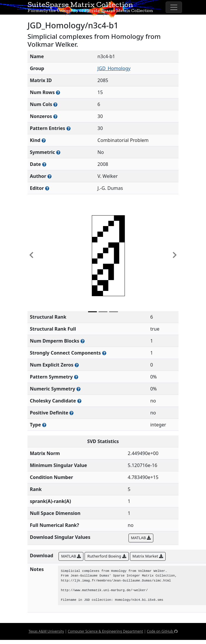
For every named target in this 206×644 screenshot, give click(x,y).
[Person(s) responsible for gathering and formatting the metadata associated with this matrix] (47, 188)
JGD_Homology (114, 68)
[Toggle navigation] (174, 7)
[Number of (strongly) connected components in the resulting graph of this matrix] (104, 353)
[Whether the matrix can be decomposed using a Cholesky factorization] (79, 401)
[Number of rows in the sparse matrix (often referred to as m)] (58, 92)
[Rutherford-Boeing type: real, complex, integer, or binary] (44, 425)
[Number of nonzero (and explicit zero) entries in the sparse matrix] (68, 128)
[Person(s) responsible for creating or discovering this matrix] (49, 176)
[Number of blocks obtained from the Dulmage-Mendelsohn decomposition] (83, 341)
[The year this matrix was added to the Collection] (44, 164)
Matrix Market (148, 556)
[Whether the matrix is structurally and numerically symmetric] (58, 152)
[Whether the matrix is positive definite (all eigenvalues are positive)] (71, 413)
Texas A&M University (46, 631)
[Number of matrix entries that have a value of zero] (77, 365)
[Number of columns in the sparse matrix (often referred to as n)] (55, 104)
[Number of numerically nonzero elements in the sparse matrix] (55, 116)
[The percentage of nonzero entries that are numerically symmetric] (78, 389)
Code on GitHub (162, 631)
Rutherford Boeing (107, 556)
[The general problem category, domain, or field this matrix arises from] (44, 140)
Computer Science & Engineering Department (105, 631)
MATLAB (141, 538)
